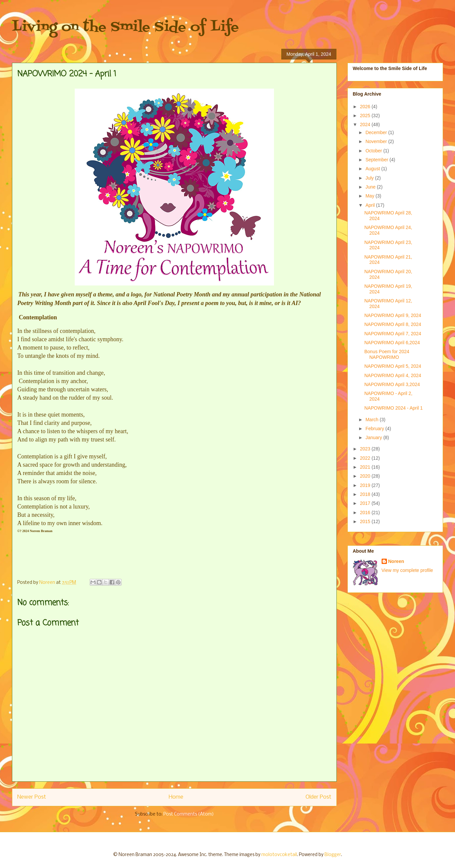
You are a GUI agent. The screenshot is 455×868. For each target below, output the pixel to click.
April (371, 205)
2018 (366, 494)
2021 (366, 467)
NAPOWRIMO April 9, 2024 (393, 315)
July (370, 178)
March (372, 420)
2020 (366, 476)
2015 (366, 521)
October (374, 151)
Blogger (333, 855)
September (377, 160)
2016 (366, 513)
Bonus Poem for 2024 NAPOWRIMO (387, 354)
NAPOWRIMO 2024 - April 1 (394, 408)
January (374, 437)
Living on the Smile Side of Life (125, 27)
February (375, 429)
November (377, 141)
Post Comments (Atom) (189, 814)
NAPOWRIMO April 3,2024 (392, 384)
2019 (366, 485)
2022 (366, 458)
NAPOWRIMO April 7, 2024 (393, 334)
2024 (366, 124)
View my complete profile (407, 570)
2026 (366, 107)
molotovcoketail (279, 855)
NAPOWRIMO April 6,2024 (392, 343)
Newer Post (32, 797)
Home (176, 797)
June (371, 187)
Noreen (396, 561)
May (370, 196)
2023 (366, 449)
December (377, 132)
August (373, 169)
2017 (366, 503)
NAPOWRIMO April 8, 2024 (393, 324)
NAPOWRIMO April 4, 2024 (393, 375)
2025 (366, 116)
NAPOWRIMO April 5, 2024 (393, 366)
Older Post (318, 797)
